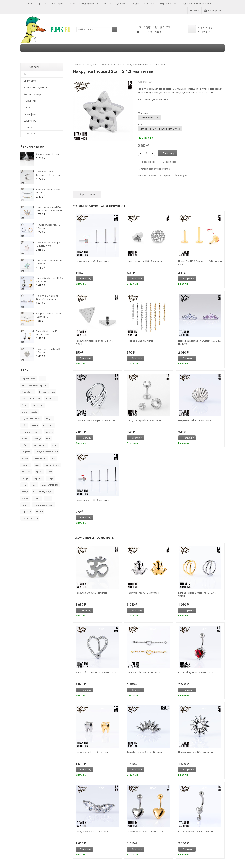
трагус (25, 492)
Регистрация (213, 10)
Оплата (107, 3)
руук (50, 472)
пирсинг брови (52, 465)
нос (53, 458)
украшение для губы (43, 492)
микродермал (40, 445)
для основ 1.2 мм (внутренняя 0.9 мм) (160, 129)
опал (37, 465)
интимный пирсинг (31, 432)
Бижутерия (30, 81)
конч (49, 438)
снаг (24, 485)
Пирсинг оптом (168, 3)
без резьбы (38, 405)
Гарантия (42, 3)
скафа (50, 478)
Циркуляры (30, 121)
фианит (37, 498)
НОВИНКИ (30, 101)
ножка (25, 458)
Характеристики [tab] (87, 194)
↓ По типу (29, 134)
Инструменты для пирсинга (35, 385)
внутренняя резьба (31, 418)
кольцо (37, 438)
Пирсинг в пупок (47, 392)
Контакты (150, 3)
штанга (39, 512)
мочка (55, 445)
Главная (77, 65)
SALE (26, 74)
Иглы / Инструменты (36, 87)
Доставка (121, 3)
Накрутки (91, 65)
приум (39, 472)
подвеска (26, 472)
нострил (26, 465)
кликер (25, 438)
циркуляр (26, 512)
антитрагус (51, 399)
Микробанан (28, 392)
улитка (25, 498)
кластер (49, 432)
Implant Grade (170, 175)
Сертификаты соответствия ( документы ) (75, 3)
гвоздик (49, 418)
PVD (43, 379)
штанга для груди (30, 518)
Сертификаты (32, 114)
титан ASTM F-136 (153, 175)
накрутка (183, 175)
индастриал (49, 425)
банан (25, 405)
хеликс (25, 505)
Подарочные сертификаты (196, 3)
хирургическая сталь (44, 505)
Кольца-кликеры (33, 94)
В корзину (167, 153)
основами (179, 89)
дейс (24, 425)
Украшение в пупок (31, 399)
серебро (38, 478)
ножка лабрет (40, 458)
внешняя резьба (30, 412)
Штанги (28, 127)
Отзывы (27, 3)
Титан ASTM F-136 (150, 117)
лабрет (25, 445)
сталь (34, 485)
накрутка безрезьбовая (47, 452)
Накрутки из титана (111, 65)
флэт (48, 498)
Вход (195, 10)
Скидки (135, 3)
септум (25, 478)
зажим (35, 425)
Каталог (32, 67)
